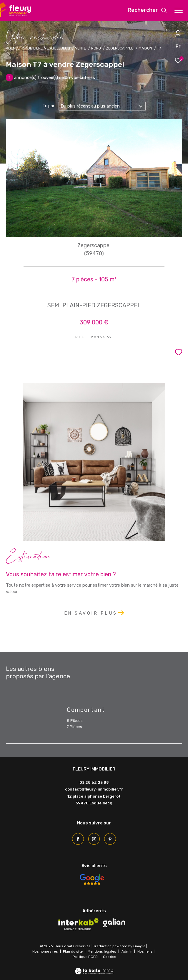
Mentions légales (102, 951)
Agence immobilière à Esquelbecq (38, 48)
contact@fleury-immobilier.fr (94, 789)
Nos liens (145, 951)
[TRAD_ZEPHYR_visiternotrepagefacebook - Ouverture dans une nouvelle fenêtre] (78, 839)
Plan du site (73, 951)
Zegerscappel (120, 48)
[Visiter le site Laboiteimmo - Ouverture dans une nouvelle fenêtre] (94, 967)
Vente (80, 48)
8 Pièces (75, 721)
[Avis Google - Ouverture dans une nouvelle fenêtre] (92, 880)
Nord (96, 48)
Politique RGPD (85, 957)
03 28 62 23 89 (94, 782)
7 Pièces (74, 727)
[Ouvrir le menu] (179, 10)
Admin (127, 951)
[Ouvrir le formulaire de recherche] (147, 10)
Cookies (110, 957)
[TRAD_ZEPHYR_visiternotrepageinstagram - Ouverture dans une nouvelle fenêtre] (94, 839)
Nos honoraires (45, 951)
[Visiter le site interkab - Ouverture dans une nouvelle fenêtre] (79, 924)
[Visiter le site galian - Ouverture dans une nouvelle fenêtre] (114, 923)
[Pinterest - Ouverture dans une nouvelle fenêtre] (110, 839)
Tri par (49, 106)
